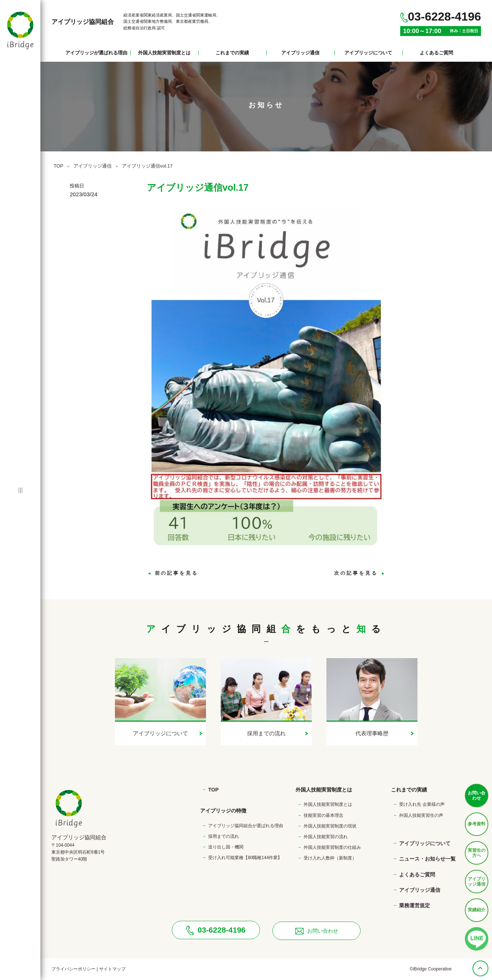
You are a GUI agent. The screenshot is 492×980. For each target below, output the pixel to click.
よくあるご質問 (436, 53)
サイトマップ (112, 969)
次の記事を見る (360, 573)
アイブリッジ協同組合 (83, 22)
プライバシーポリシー (73, 969)
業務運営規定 (415, 905)
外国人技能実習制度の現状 (330, 826)
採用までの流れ (224, 836)
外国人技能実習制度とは (164, 53)
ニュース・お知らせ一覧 (427, 859)
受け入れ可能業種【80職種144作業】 (245, 858)
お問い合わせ (477, 796)
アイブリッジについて (368, 53)
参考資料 (477, 824)
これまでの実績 (232, 53)
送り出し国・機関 (226, 847)
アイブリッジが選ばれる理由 (96, 53)
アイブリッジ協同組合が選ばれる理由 (246, 826)
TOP (59, 166)
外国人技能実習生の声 (421, 815)
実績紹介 (477, 910)
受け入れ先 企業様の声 (422, 804)
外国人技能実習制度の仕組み (332, 847)
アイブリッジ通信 (300, 53)
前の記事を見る (173, 573)
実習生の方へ (477, 853)
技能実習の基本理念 (323, 815)
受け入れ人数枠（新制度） (330, 858)
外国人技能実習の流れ (326, 837)
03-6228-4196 (216, 931)
